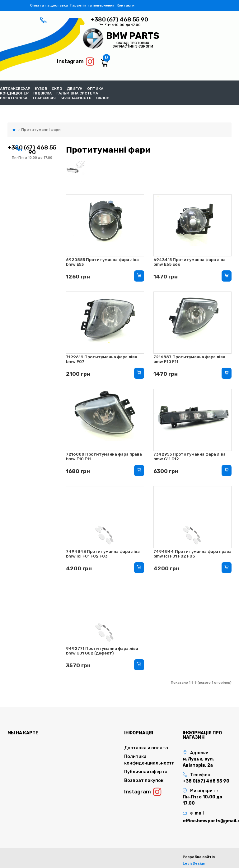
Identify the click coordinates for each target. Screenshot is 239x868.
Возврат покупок (144, 781)
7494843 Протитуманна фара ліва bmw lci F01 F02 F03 (103, 554)
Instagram (76, 62)
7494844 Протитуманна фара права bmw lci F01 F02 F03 (192, 554)
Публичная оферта (146, 772)
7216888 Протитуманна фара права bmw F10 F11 (104, 457)
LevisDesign (194, 863)
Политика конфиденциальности (149, 760)
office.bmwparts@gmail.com (207, 821)
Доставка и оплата (146, 748)
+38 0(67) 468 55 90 (206, 781)
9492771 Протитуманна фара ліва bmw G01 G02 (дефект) (102, 651)
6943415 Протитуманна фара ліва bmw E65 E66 (190, 262)
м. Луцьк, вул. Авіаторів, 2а (198, 762)
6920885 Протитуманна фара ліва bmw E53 (102, 262)
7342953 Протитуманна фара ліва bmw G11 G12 (190, 457)
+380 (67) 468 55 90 (119, 19)
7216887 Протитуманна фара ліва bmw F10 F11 (189, 359)
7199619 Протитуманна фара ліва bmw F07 (102, 359)
